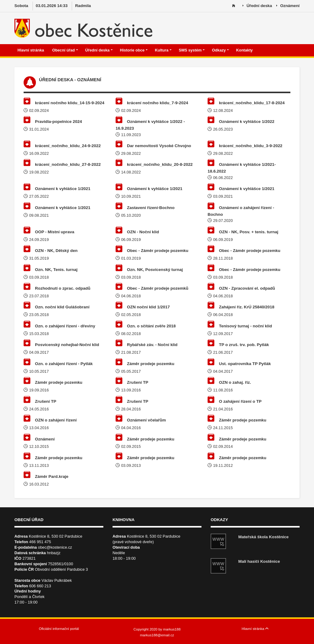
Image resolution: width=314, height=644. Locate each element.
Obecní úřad (65, 50)
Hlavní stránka (31, 50)
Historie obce (134, 50)
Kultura (163, 50)
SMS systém (192, 50)
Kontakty (245, 50)
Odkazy (220, 50)
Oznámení (288, 6)
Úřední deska (257, 6)
